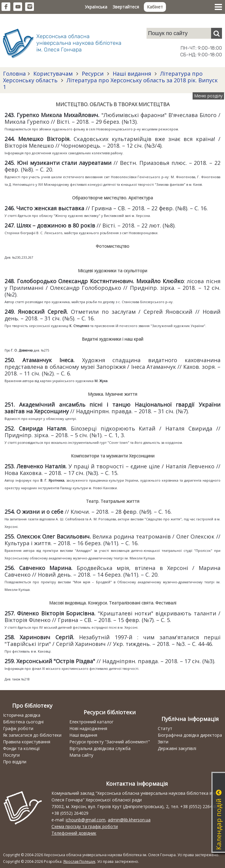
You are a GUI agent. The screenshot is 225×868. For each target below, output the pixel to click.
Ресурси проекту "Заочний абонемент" (110, 742)
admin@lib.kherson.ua (129, 820)
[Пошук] (217, 33)
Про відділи (15, 762)
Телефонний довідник (74, 833)
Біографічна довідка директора (190, 735)
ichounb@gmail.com (86, 820)
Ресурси (93, 74)
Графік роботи (18, 728)
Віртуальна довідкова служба (100, 748)
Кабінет (155, 7)
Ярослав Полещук (79, 861)
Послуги (11, 755)
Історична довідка (22, 715)
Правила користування (27, 742)
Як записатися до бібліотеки (32, 735)
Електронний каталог (91, 722)
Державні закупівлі (177, 748)
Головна (14, 74)
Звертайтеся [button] (126, 7)
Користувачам (53, 74)
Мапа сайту (81, 755)
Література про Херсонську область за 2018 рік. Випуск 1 (110, 84)
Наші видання (132, 74)
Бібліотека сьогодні (23, 722)
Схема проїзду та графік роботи (85, 826)
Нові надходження (88, 728)
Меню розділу (208, 96)
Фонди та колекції (22, 748)
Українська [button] (96, 7)
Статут (165, 728)
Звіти (163, 742)
